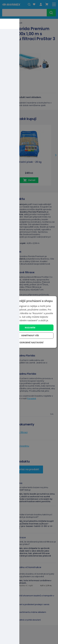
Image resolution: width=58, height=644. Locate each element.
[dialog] (29, 322)
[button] (29, 343)
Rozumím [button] (30, 328)
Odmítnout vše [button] (30, 336)
